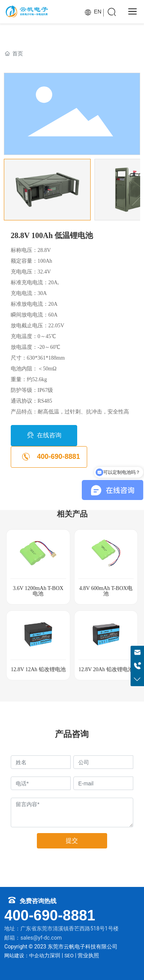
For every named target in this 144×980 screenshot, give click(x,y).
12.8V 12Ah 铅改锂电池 (38, 669)
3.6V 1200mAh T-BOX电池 (38, 591)
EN (93, 12)
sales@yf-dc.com (41, 938)
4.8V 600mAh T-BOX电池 (106, 591)
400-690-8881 (50, 915)
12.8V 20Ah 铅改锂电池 (106, 669)
